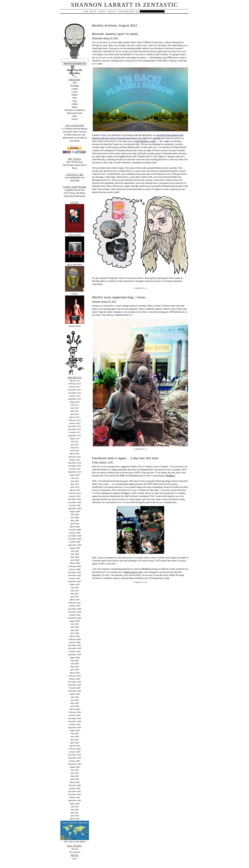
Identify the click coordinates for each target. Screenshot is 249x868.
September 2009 (75, 508)
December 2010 (75, 463)
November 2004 (75, 685)
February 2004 (75, 712)
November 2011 (75, 429)
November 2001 (75, 794)
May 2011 (75, 448)
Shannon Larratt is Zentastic (124, 5)
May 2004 (75, 703)
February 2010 (75, 493)
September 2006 (75, 618)
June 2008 (75, 554)
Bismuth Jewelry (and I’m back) (115, 34)
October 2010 (75, 469)
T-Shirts (75, 294)
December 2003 (75, 718)
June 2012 (75, 408)
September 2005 (75, 654)
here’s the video (140, 138)
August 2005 (75, 657)
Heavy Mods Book (75, 265)
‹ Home (75, 55)
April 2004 (75, 706)
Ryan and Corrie (75, 113)
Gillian (75, 104)
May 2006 (75, 630)
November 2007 (75, 575)
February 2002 (75, 785)
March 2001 (75, 819)
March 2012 (75, 417)
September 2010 (75, 472)
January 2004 (75, 715)
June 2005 (75, 664)
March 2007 (75, 600)
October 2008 (75, 542)
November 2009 (75, 502)
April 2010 (75, 487)
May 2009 (75, 520)
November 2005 (75, 648)
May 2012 (75, 411)
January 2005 (75, 679)
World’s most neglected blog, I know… (120, 297)
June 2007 (75, 591)
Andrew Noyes (131, 572)
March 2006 (75, 636)
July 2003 (75, 733)
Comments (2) (140, 449)
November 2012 (75, 393)
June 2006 (75, 627)
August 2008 (75, 548)
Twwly (75, 119)
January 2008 (75, 569)
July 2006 (75, 624)
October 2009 (75, 505)
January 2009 (75, 533)
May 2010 (75, 484)
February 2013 (75, 384)
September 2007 (75, 581)
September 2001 (75, 800)
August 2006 (75, 621)
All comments (75, 852)
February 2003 (75, 749)
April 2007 (75, 597)
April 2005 (75, 670)
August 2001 (75, 804)
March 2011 (75, 454)
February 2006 (75, 639)
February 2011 (75, 457)
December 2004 (75, 682)
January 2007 (75, 606)
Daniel (75, 95)
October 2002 (75, 761)
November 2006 (75, 612)
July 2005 (75, 660)
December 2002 (75, 755)
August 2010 (75, 475)
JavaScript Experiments (75, 196)
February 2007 (75, 603)
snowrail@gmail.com (75, 177)
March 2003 (75, 746)
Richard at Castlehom (75, 110)
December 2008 (75, 536)
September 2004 (75, 691)
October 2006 (75, 615)
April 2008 (75, 560)
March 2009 (75, 527)
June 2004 (75, 700)
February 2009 (75, 530)
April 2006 (75, 633)
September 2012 (75, 399)
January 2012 (75, 423)
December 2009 (75, 499)
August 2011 (75, 438)
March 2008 (75, 563)
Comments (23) (140, 582)
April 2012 (75, 414)
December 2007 (75, 572)
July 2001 (75, 807)
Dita (75, 98)
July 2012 (75, 405)
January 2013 (75, 387)
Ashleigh (75, 86)
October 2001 (75, 797)
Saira (75, 116)
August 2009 (75, 511)
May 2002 (75, 776)
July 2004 (75, 697)
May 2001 (75, 813)
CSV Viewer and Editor (75, 193)
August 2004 (75, 694)
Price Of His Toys (75, 162)
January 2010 (75, 496)
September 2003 (75, 727)
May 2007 (75, 594)
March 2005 (75, 673)
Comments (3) (140, 288)
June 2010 (75, 481)
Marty (75, 107)
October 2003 (75, 724)
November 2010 (75, 466)
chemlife (157, 138)
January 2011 (75, 460)
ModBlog (170, 476)
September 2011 (75, 435)
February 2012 (75, 420)
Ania (75, 83)
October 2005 (75, 651)
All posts (75, 849)
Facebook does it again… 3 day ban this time (125, 458)
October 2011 (75, 432)
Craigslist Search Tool (75, 190)
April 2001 (75, 816)
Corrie (75, 92)
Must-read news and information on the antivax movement (75, 138)
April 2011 (75, 451)
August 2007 (75, 584)
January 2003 (75, 752)
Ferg (75, 101)
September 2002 (75, 764)
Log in (75, 858)
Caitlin (75, 89)
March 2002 (75, 782)
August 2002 (75, 767)
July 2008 (75, 551)
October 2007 (75, 578)
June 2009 (75, 517)
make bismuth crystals (145, 141)
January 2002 (75, 788)
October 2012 (75, 396)
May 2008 (75, 557)
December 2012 (75, 390)
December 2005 (75, 645)
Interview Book (75, 235)
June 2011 (75, 444)
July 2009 (75, 514)
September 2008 (75, 545)
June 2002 (75, 773)
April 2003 (75, 743)
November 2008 (75, 539)
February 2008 (75, 566)
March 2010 (75, 490)
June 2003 (75, 736)
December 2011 (75, 426)
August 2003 (75, 730)
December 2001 (75, 791)
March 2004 (75, 709)
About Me (75, 181)
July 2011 (75, 441)
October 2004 (75, 688)
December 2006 (75, 609)
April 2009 (75, 524)
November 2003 (75, 721)
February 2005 (75, 676)
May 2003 (75, 740)
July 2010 (75, 478)
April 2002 (75, 779)
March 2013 (75, 381)
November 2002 (75, 758)
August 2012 (75, 402)
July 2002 (75, 770)
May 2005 (75, 667)
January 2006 (75, 642)
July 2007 (75, 588)
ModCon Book (75, 326)
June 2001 (75, 810)
